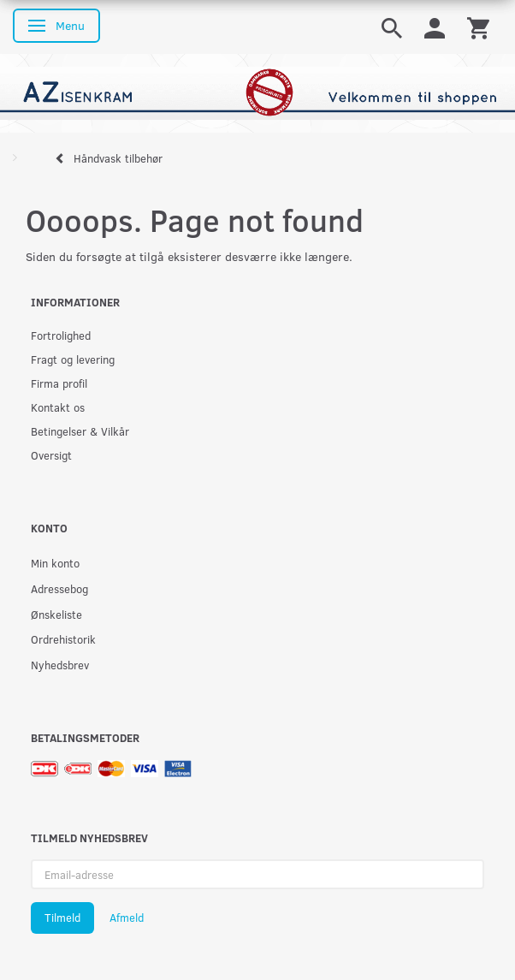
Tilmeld (62, 918)
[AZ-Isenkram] (257, 91)
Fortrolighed (61, 335)
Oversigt (51, 455)
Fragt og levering (73, 359)
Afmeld (127, 918)
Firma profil (59, 383)
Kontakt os (58, 407)
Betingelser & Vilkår (80, 431)
